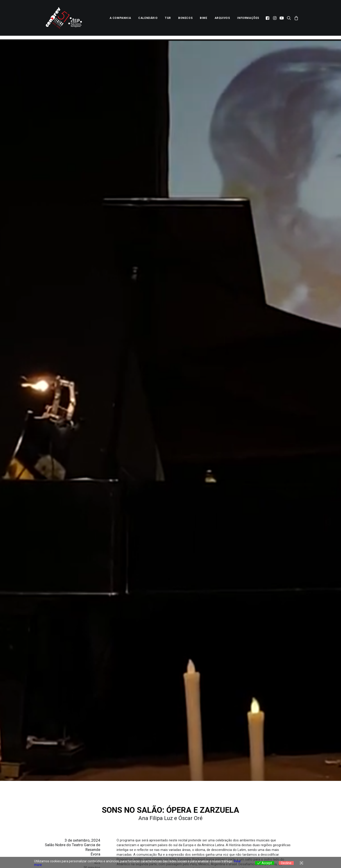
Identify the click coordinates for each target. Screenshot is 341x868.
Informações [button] (248, 20)
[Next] (232, 796)
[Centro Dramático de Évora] (65, 20)
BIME (203, 20)
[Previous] (109, 796)
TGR (168, 20)
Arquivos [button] (222, 20)
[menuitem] (120, 20)
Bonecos (185, 20)
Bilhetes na (128, 610)
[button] (268, 20)
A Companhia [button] (120, 20)
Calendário (148, 20)
